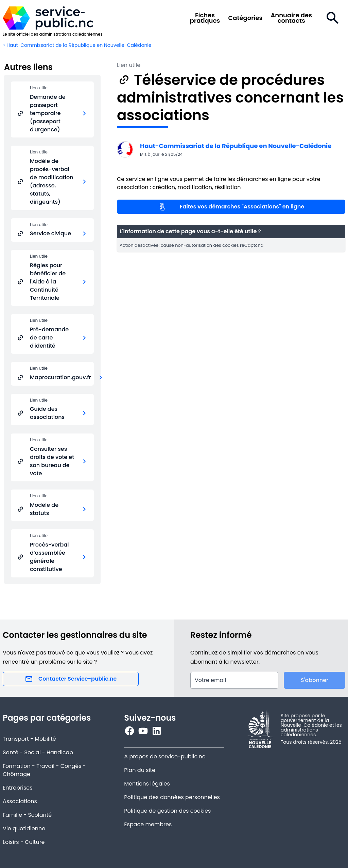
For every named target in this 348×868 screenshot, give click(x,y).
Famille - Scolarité (27, 815)
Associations (20, 801)
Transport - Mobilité (29, 739)
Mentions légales (147, 784)
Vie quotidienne (24, 828)
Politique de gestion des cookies (167, 811)
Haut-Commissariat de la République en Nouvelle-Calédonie (236, 146)
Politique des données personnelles (172, 797)
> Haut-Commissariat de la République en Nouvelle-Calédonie (77, 45)
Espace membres (148, 824)
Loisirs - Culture (24, 842)
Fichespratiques (205, 18)
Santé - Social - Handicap (38, 752)
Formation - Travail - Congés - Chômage (44, 770)
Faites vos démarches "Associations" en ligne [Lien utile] (231, 207)
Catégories (245, 18)
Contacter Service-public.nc (71, 679)
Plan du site (140, 770)
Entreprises (18, 788)
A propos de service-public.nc (165, 756)
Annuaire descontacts (291, 18)
